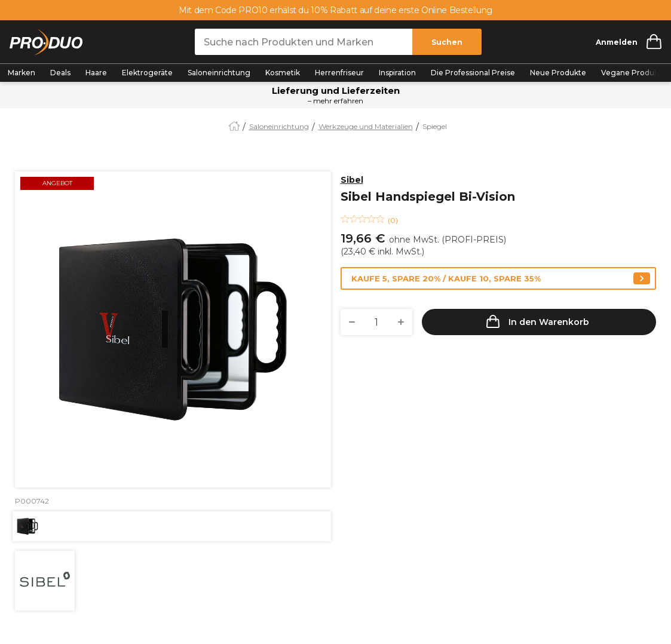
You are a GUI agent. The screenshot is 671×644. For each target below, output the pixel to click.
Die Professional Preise (473, 73)
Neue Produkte (558, 73)
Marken (22, 73)
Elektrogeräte (147, 73)
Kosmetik (283, 73)
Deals (60, 73)
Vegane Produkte (634, 73)
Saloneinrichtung (219, 73)
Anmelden (617, 42)
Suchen (447, 42)
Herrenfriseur (339, 73)
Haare (96, 73)
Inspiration (397, 73)
